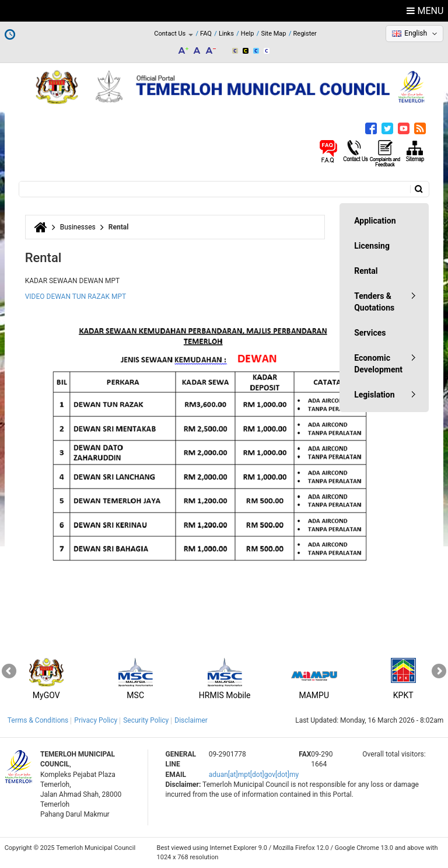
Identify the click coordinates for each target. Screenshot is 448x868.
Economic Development (378, 364)
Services (370, 333)
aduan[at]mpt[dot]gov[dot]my (254, 775)
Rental (366, 271)
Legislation (374, 395)
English (416, 33)
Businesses (78, 227)
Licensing (372, 246)
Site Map (273, 34)
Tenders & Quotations (374, 302)
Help (248, 34)
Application (375, 221)
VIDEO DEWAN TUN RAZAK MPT (76, 297)
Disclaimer (191, 720)
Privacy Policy (96, 720)
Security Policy (146, 720)
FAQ (206, 34)
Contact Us (174, 34)
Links (226, 34)
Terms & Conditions (38, 720)
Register (305, 34)
